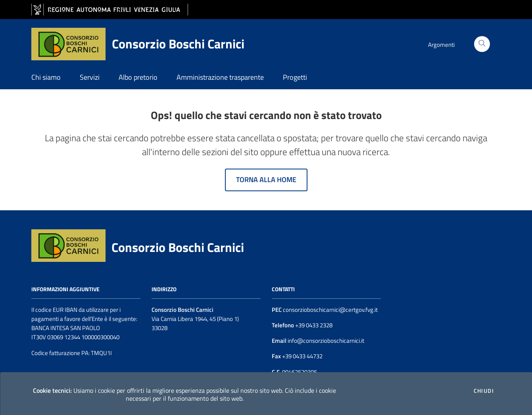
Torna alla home (266, 180)
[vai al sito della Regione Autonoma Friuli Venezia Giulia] (110, 10)
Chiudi (484, 391)
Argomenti (441, 45)
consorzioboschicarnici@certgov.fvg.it (330, 310)
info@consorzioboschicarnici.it (325, 341)
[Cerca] (482, 44)
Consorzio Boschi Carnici (178, 247)
